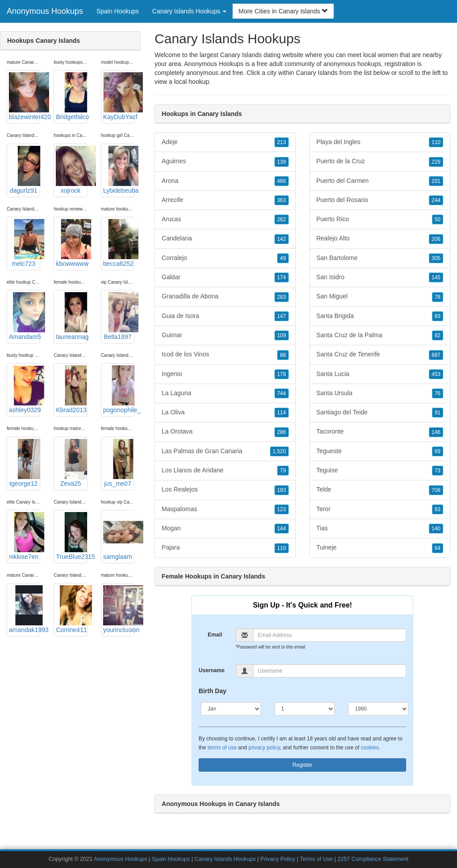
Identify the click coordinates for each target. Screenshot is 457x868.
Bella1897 (119, 316)
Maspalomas (225, 509)
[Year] (378, 709)
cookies (370, 748)
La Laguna (225, 393)
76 (438, 393)
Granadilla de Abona (225, 297)
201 (436, 181)
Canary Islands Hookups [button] (189, 11)
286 (282, 432)
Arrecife (225, 200)
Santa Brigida (380, 316)
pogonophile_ (119, 389)
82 (438, 335)
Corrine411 (71, 609)
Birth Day (212, 691)
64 (438, 548)
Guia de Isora (225, 316)
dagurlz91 (25, 170)
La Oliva (225, 413)
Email (215, 635)
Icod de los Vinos (225, 355)
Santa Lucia (380, 374)
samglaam (119, 536)
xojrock (71, 170)
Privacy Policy (278, 859)
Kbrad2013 (71, 389)
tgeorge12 (25, 463)
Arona (225, 181)
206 (436, 239)
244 (436, 200)
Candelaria (225, 239)
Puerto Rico (380, 219)
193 (282, 490)
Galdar (225, 277)
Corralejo (225, 258)
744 (282, 393)
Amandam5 (25, 316)
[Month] (231, 709)
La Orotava (225, 432)
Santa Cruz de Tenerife (380, 355)
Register (302, 765)
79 (283, 471)
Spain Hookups (118, 11)
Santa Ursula (380, 393)
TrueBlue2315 (71, 536)
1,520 (279, 451)
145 (436, 277)
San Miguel (380, 297)
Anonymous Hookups (45, 11)
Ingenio (225, 374)
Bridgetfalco (71, 96)
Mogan (225, 529)
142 (282, 239)
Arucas (225, 219)
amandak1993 (25, 609)
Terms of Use (316, 859)
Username (212, 670)
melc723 (25, 243)
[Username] (330, 671)
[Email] (330, 635)
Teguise (380, 471)
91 (438, 413)
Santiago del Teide (380, 413)
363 (282, 200)
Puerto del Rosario (380, 200)
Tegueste (380, 451)
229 (436, 162)
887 (436, 355)
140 (436, 529)
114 (282, 413)
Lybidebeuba (119, 170)
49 (283, 258)
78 (438, 297)
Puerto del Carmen (380, 181)
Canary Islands (317, 73)
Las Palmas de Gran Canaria (225, 451)
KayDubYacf (119, 96)
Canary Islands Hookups (225, 859)
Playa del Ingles (380, 142)
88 (283, 355)
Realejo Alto (380, 239)
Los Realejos (225, 490)
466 (282, 181)
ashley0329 (25, 389)
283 (282, 297)
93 (438, 316)
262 (282, 219)
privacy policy (264, 748)
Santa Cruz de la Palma (380, 335)
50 (438, 219)
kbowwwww (71, 243)
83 (438, 509)
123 (282, 509)
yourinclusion (119, 609)
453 (436, 374)
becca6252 (119, 243)
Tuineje (380, 548)
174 (282, 277)
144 (282, 529)
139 (282, 162)
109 (282, 335)
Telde (380, 490)
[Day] (305, 709)
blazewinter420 (25, 96)
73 (438, 471)
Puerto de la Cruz (380, 161)
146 (436, 432)
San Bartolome (380, 258)
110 (282, 548)
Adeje (225, 142)
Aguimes (225, 161)
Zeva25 (71, 463)
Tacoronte (380, 432)
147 (282, 316)
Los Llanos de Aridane (225, 471)
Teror (380, 509)
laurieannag (71, 316)
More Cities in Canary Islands (283, 11)
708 (436, 490)
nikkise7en (25, 536)
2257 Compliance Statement (373, 859)
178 (282, 374)
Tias (380, 529)
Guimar (225, 335)
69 (438, 451)
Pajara (225, 548)
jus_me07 (119, 463)
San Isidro (380, 277)
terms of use (222, 748)
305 (436, 258)
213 (282, 142)
